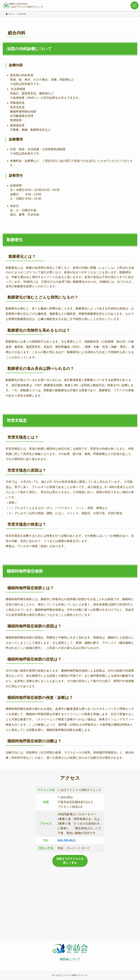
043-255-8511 (67, 840)
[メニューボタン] (135, 5)
